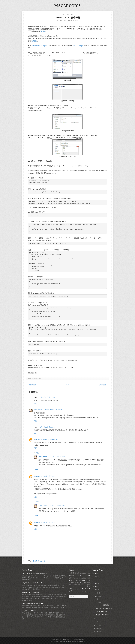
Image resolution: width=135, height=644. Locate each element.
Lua (34, 378)
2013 (96, 586)
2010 (96, 596)
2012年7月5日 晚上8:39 (58, 505)
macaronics (62, 20)
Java (84, 580)
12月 (97, 599)
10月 (97, 619)
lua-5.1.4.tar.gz (78, 46)
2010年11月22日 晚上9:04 (46, 397)
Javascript (72, 582)
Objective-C (83, 586)
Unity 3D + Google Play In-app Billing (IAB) (34, 574)
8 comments (74, 20)
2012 (96, 590)
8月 (97, 625)
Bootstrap (72, 576)
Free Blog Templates (65, 642)
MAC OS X (78, 584)
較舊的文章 (103, 385)
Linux (86, 582)
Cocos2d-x (77, 578)
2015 (96, 580)
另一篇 (42, 31)
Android (72, 573)
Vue (84, 591)
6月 (97, 628)
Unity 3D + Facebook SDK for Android (33, 583)
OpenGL (72, 588)
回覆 (35, 404)
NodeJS (74, 586)
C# (31, 378)
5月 (97, 632)
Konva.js (79, 582)
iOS (76, 580)
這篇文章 (34, 41)
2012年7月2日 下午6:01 (57, 457)
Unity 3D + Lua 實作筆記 (67, 18)
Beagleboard (83, 573)
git (70, 580)
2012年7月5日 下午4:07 (48, 476)
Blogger (81, 640)
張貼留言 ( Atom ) (39, 561)
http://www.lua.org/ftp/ (40, 46)
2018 (96, 577)
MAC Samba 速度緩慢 (102, 605)
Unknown (37, 439)
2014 (96, 583)
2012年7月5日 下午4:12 (48, 523)
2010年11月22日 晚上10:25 (46, 427)
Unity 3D (38, 378)
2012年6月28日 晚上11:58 (49, 439)
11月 (97, 602)
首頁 (67, 385)
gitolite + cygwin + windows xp (31, 592)
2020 (96, 574)
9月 (97, 622)
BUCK (81, 576)
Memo (88, 584)
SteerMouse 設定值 (102, 611)
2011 (96, 593)
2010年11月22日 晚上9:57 (53, 410)
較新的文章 (32, 385)
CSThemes (82, 642)
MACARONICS (67, 6)
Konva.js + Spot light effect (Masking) (33, 603)
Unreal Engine (77, 591)
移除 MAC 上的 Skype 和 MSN (104, 608)
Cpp (85, 578)
